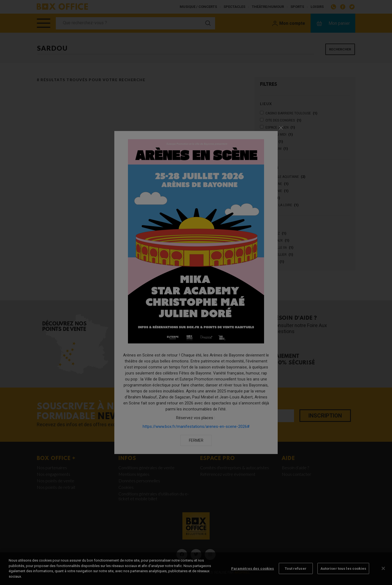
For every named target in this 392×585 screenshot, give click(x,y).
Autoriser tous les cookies (343, 572)
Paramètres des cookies (253, 572)
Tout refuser (296, 572)
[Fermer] (383, 572)
